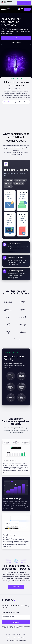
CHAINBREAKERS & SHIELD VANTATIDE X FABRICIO (16, 606)
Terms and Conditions (12, 640)
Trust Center (23, 640)
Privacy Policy (12, 638)
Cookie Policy (20, 638)
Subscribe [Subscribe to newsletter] (16, 622)
